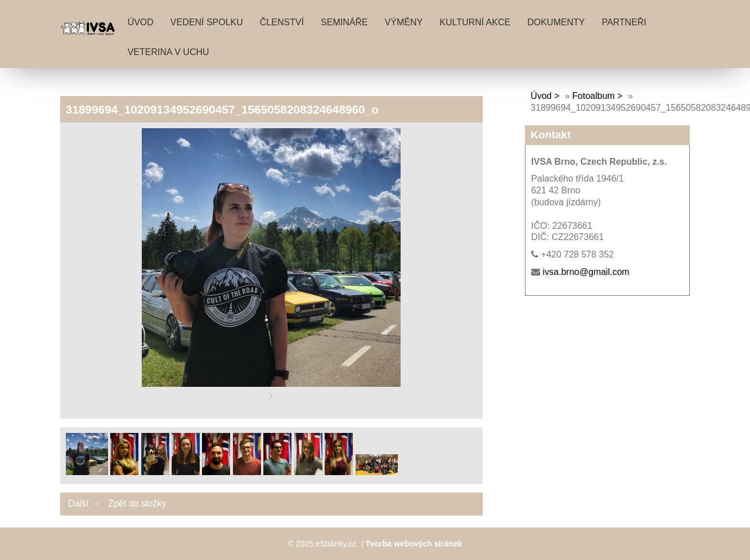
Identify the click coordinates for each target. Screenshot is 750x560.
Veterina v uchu (169, 52)
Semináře (344, 22)
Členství (282, 22)
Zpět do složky (137, 503)
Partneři (624, 22)
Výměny (404, 22)
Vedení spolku (207, 22)
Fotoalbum (594, 96)
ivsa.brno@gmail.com (586, 272)
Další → (84, 503)
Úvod (141, 22)
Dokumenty (556, 22)
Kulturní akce (475, 22)
